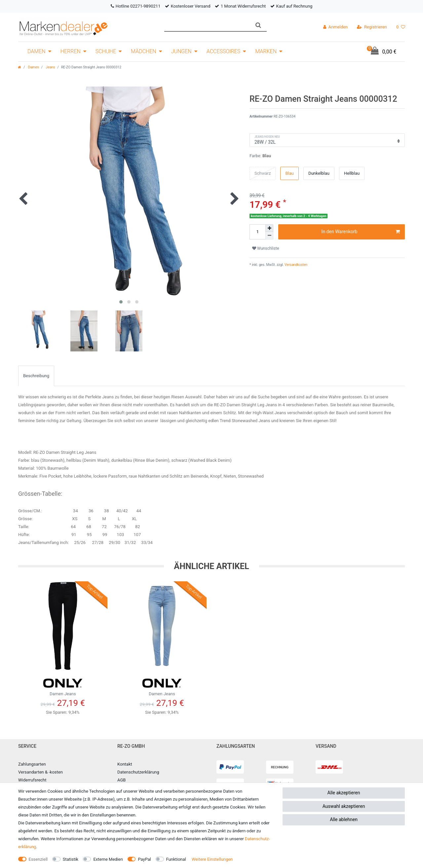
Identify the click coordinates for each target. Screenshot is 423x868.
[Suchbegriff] (207, 25)
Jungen (181, 51)
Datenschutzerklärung (138, 772)
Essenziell (38, 859)
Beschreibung (36, 376)
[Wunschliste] (401, 27)
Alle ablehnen (344, 819)
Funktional (176, 859)
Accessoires (224, 51)
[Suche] (258, 25)
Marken (266, 51)
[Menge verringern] (269, 236)
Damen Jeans (63, 686)
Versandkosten (296, 265)
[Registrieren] (372, 27)
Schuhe (106, 51)
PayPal (144, 859)
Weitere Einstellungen (212, 859)
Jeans (50, 67)
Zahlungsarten (32, 764)
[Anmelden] (335, 27)
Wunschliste (266, 248)
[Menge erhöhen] (269, 228)
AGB (121, 780)
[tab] (36, 376)
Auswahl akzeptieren (344, 806)
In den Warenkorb (361, 232)
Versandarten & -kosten (40, 772)
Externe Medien (108, 859)
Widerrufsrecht (32, 780)
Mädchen (144, 51)
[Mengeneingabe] (257, 232)
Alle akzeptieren (344, 793)
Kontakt (125, 764)
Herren (71, 51)
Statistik (71, 859)
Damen (37, 51)
